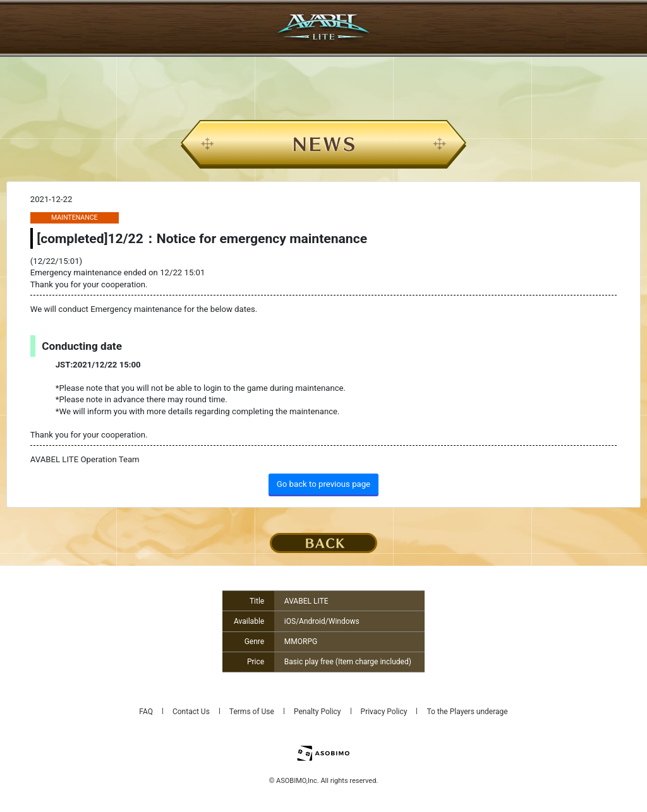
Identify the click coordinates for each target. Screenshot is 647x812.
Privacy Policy (384, 712)
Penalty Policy (317, 712)
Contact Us (191, 712)
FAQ (146, 712)
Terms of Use (252, 712)
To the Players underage (467, 712)
